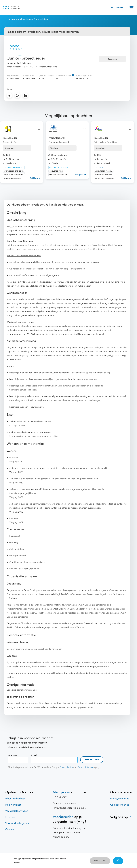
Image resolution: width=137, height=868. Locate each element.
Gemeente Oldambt (19, 63)
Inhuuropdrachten (17, 19)
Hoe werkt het (13, 805)
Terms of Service (86, 767)
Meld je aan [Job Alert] (61, 792)
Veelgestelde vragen (17, 811)
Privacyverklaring (120, 799)
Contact (10, 829)
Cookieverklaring (120, 805)
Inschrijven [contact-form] (92, 760)
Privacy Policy (66, 767)
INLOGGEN (117, 8)
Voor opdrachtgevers (17, 823)
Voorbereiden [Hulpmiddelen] (63, 817)
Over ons (10, 817)
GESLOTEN (100, 861)
